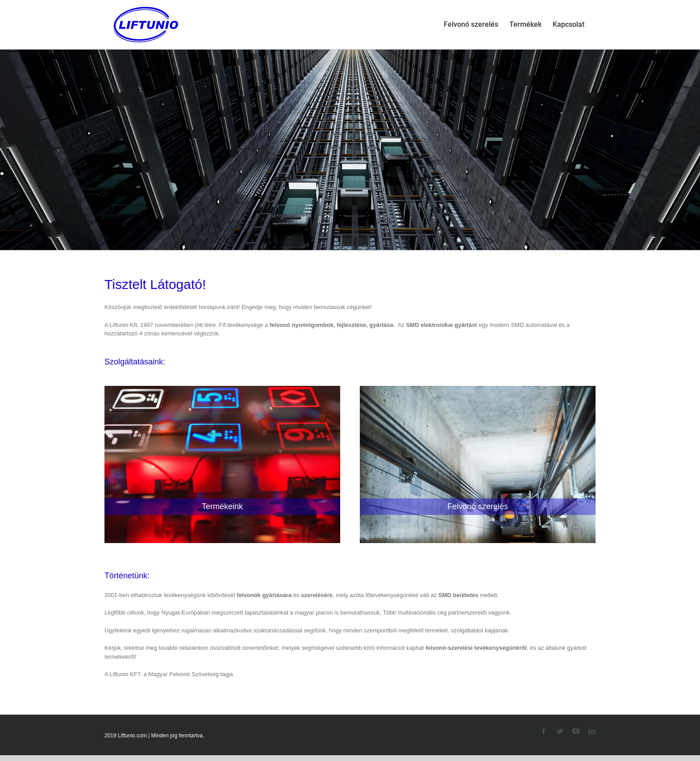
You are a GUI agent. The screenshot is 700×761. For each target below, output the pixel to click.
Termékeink (222, 506)
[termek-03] (222, 381)
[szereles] (478, 381)
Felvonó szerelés (478, 506)
